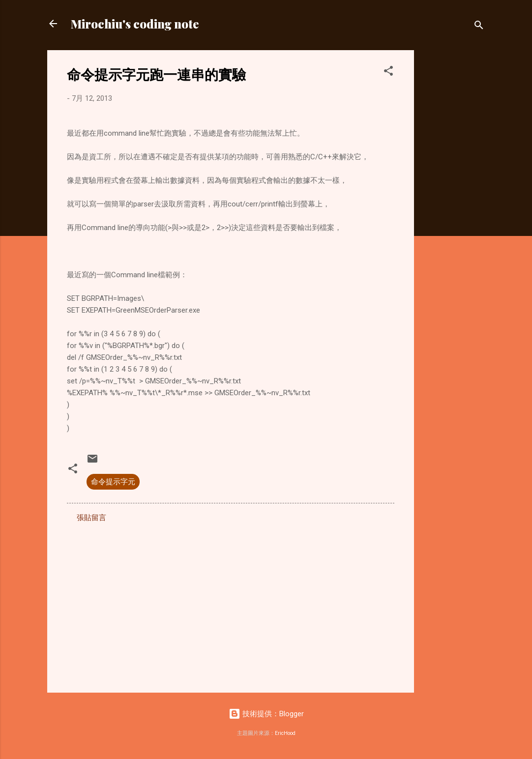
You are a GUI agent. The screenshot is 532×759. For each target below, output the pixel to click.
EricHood (285, 733)
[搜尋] (479, 27)
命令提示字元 (113, 482)
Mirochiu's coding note (135, 24)
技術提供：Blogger (266, 714)
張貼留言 (91, 518)
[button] (388, 73)
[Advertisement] (453, 198)
